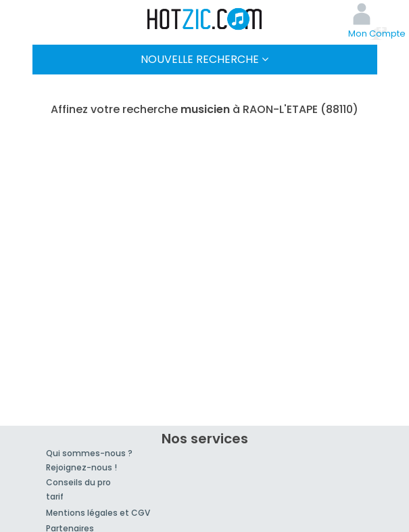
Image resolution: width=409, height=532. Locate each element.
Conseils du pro (78, 482)
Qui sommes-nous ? (89, 453)
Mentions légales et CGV (98, 513)
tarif (55, 496)
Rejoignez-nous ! (81, 467)
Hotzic (205, 19)
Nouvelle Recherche (204, 59)
